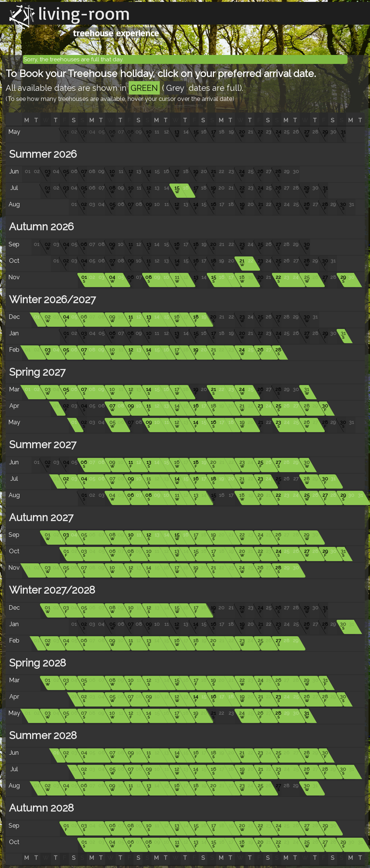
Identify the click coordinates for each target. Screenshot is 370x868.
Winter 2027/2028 (51, 590)
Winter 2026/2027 (51, 300)
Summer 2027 (41, 445)
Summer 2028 (42, 735)
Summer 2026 (42, 154)
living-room (84, 13)
